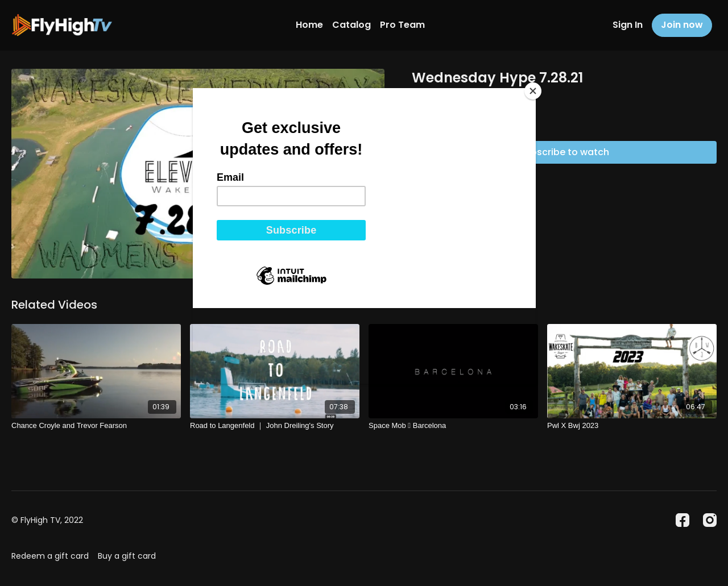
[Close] (533, 91)
